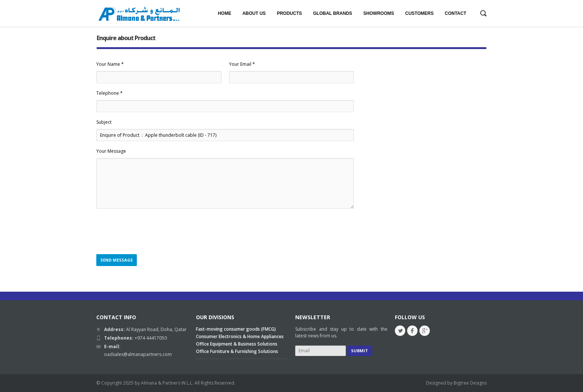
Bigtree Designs (470, 383)
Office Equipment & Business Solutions (237, 344)
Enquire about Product (126, 38)
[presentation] (153, 232)
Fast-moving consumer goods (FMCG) (236, 329)
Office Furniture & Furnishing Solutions (237, 351)
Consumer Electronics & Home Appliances (240, 336)
